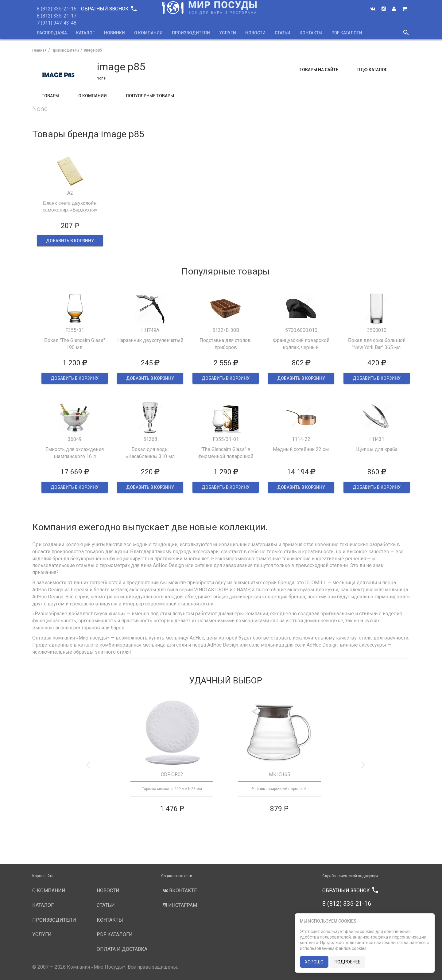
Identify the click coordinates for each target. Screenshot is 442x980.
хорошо (314, 962)
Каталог (85, 33)
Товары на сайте (319, 70)
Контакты (311, 33)
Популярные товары (150, 96)
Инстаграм (179, 905)
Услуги (228, 33)
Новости (255, 33)
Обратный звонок (109, 9)
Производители (191, 33)
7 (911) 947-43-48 (57, 23)
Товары (50, 96)
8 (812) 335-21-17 (57, 16)
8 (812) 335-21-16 (57, 9)
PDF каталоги (347, 33)
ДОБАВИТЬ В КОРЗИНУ (70, 241)
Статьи (283, 33)
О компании (148, 33)
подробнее (347, 962)
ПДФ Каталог (372, 70)
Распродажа (52, 33)
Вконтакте (179, 891)
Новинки (114, 33)
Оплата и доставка (122, 949)
